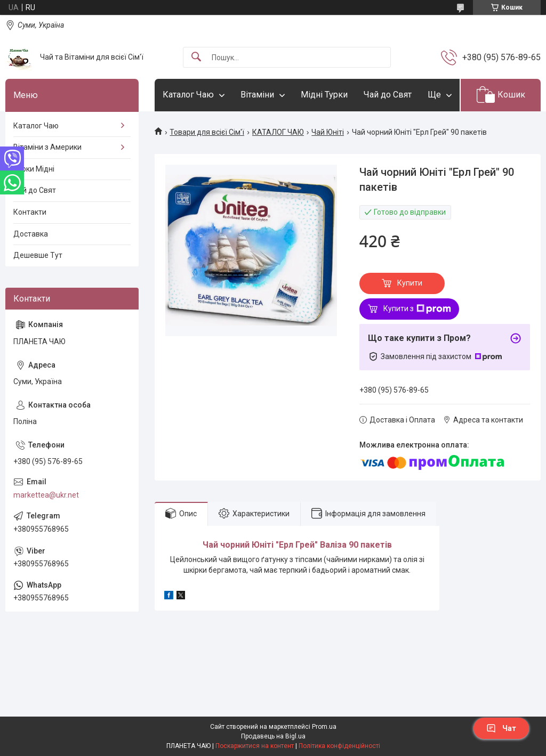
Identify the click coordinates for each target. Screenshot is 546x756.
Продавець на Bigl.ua (273, 736)
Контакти (30, 212)
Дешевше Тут (38, 255)
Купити (410, 283)
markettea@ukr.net (46, 495)
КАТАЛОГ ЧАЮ (278, 132)
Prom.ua (324, 727)
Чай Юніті (328, 132)
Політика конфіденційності (339, 746)
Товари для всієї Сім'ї (207, 132)
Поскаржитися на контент (255, 746)
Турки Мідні (34, 169)
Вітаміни (257, 95)
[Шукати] (196, 57)
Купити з (417, 309)
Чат (501, 728)
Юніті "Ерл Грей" (285, 545)
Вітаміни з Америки (47, 147)
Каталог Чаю (188, 95)
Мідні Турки (324, 95)
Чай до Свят (388, 95)
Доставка (31, 234)
